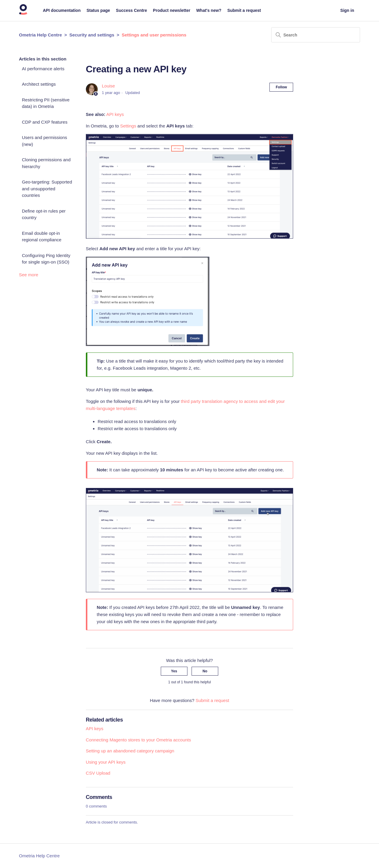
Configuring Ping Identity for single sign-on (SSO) (46, 259)
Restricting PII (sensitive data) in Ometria (46, 103)
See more (29, 275)
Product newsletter (172, 10)
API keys (115, 114)
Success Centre (132, 10)
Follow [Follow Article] (281, 87)
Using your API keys (106, 762)
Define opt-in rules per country (44, 214)
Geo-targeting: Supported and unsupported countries (47, 189)
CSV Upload (98, 773)
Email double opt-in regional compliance (42, 237)
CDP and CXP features (45, 122)
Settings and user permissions (154, 35)
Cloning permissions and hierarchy (46, 163)
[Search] (316, 35)
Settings (128, 126)
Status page (98, 10)
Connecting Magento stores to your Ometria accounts (138, 740)
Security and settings (92, 35)
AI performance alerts (43, 69)
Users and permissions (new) (45, 141)
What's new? (209, 10)
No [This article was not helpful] (205, 671)
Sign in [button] (347, 10)
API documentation (62, 10)
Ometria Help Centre (40, 35)
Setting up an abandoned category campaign (130, 751)
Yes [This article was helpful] (174, 671)
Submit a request (244, 10)
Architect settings (39, 84)
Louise (108, 86)
